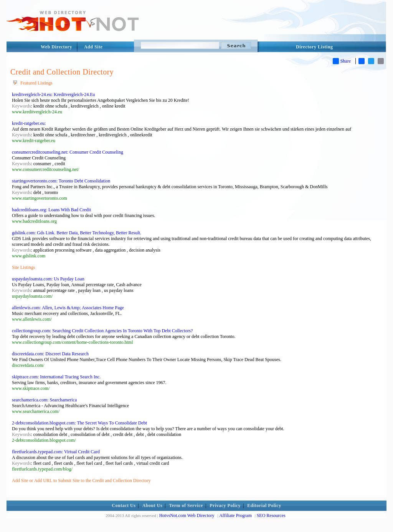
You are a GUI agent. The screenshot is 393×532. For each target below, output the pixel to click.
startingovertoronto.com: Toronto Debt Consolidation (61, 181)
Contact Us (124, 505)
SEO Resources (271, 515)
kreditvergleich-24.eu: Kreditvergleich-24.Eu (53, 94)
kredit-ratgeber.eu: (29, 123)
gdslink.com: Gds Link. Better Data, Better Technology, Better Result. (77, 233)
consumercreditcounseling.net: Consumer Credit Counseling (68, 152)
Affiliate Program (235, 515)
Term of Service (186, 505)
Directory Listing (315, 47)
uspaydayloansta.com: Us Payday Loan (48, 279)
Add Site (93, 47)
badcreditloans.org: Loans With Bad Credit (51, 210)
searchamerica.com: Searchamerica (44, 400)
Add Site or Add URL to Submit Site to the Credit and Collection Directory (81, 481)
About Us (152, 505)
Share (342, 61)
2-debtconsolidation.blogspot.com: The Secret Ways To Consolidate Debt (79, 423)
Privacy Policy (225, 505)
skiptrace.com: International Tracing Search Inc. (56, 377)
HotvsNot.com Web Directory (187, 515)
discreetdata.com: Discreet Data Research (50, 354)
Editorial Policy (264, 505)
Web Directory (56, 47)
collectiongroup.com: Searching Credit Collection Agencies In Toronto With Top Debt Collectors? (102, 331)
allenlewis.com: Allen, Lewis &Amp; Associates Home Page (68, 308)
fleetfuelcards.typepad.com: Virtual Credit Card (56, 452)
